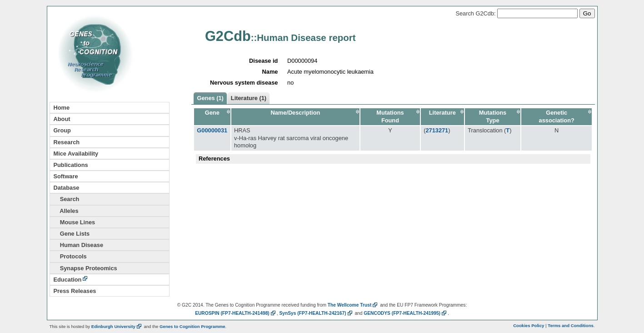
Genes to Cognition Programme (192, 326)
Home (62, 108)
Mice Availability (76, 154)
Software (66, 176)
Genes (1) (210, 98)
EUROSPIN (236, 313)
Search (67, 199)
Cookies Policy (529, 325)
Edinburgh (117, 326)
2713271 (437, 130)
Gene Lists (72, 234)
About (62, 119)
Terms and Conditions (571, 325)
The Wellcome (353, 305)
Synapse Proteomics (85, 268)
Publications (71, 165)
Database (67, 188)
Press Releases (75, 291)
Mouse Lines (75, 222)
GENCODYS (406, 313)
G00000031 (212, 130)
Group (62, 130)
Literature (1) (249, 98)
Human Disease (79, 245)
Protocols (70, 256)
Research (67, 142)
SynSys (316, 313)
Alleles (66, 211)
